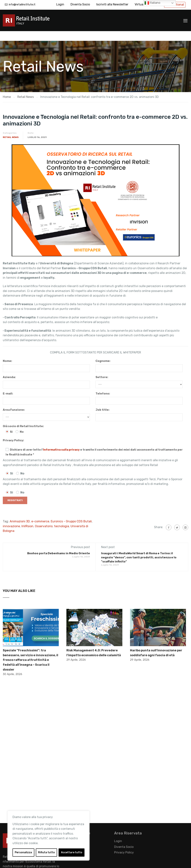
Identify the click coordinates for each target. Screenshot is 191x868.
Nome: (7, 351)
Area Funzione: (14, 400)
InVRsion (27, 516)
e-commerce (40, 512)
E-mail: (8, 384)
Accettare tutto (72, 852)
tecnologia (62, 516)
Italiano (152, 3)
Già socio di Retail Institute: (23, 416)
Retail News (11, 128)
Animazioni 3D (20, 512)
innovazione (11, 516)
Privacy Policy (124, 843)
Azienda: (9, 367)
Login (60, 4)
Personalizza (23, 852)
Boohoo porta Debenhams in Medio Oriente (59, 544)
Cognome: (103, 351)
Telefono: (103, 384)
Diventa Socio (80, 4)
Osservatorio (44, 516)
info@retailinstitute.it (22, 5)
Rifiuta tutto (46, 852)
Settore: (102, 367)
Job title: (102, 400)
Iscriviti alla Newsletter (112, 4)
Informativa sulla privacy (61, 440)
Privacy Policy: (13, 431)
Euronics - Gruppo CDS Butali (71, 512)
